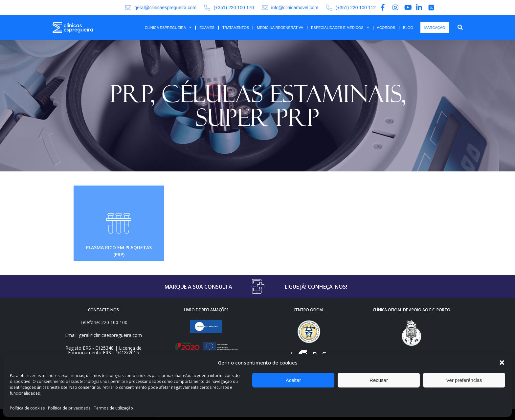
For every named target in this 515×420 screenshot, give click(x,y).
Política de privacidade (69, 408)
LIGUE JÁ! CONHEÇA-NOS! (316, 287)
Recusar (379, 380)
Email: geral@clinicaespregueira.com (103, 335)
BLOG (408, 28)
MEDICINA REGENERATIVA (280, 28)
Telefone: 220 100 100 (104, 322)
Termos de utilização (113, 408)
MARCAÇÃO (435, 28)
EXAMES (207, 28)
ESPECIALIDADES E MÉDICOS (340, 28)
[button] (502, 363)
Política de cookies (27, 408)
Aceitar (293, 380)
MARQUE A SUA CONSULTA (198, 287)
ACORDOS (386, 28)
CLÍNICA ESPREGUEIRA (168, 28)
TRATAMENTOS (236, 28)
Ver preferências (464, 380)
